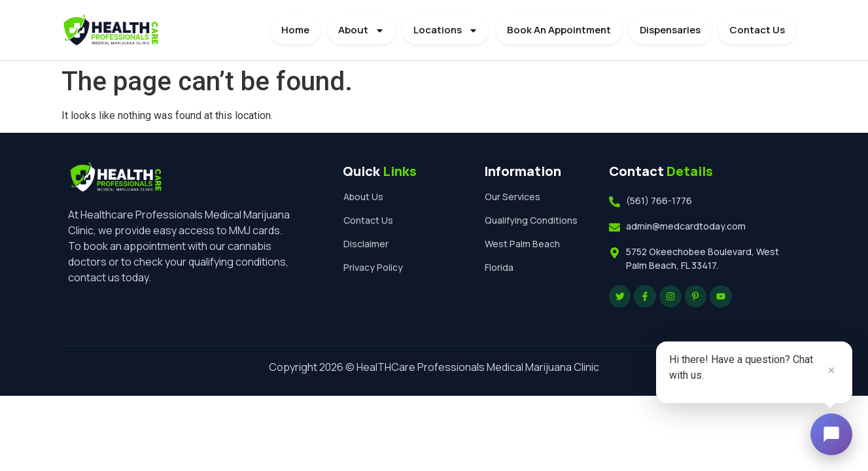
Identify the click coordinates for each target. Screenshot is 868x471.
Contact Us (757, 30)
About (361, 30)
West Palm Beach (525, 257)
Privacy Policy (376, 267)
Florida (502, 280)
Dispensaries (670, 30)
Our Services (515, 197)
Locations (446, 30)
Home (295, 30)
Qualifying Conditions (511, 227)
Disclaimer (369, 244)
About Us (366, 197)
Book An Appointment (559, 30)
